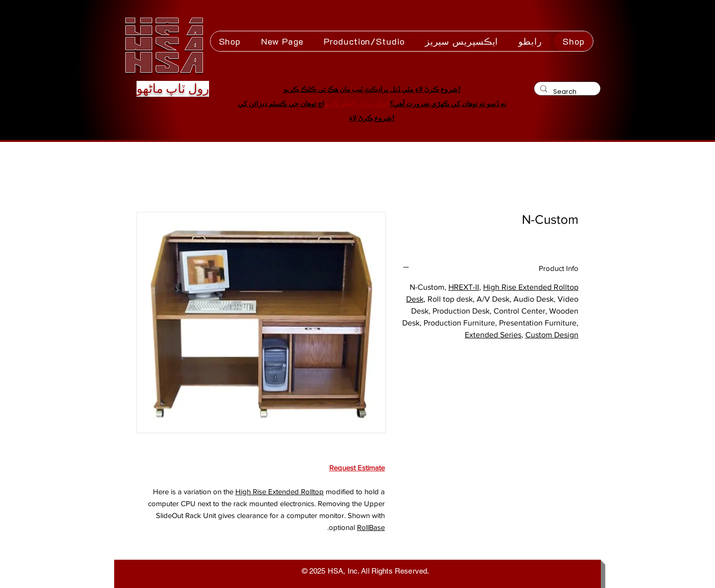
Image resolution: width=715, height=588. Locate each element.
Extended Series (493, 335)
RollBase (371, 527)
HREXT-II (464, 287)
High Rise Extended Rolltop (280, 491)
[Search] (566, 92)
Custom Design (552, 335)
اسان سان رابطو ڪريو (356, 104)
